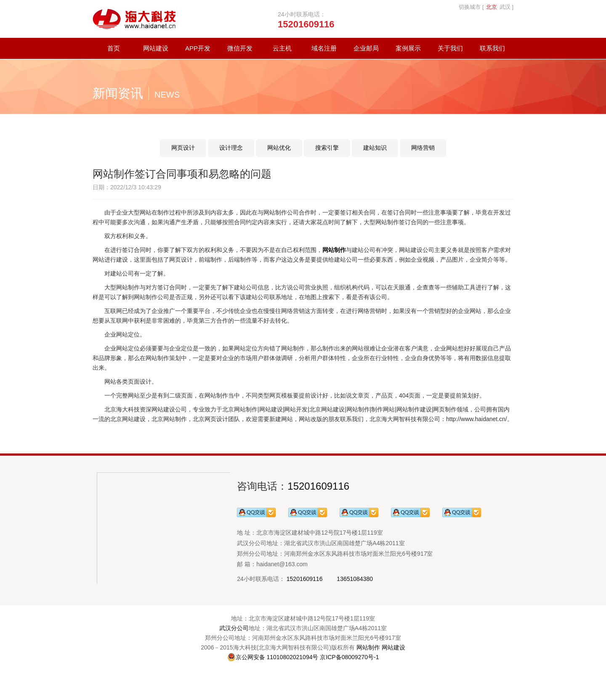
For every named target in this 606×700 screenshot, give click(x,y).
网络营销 (423, 148)
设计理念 (231, 148)
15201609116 (318, 486)
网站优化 (279, 148)
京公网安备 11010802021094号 (273, 657)
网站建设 (156, 48)
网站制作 (368, 647)
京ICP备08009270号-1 (349, 657)
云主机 (282, 48)
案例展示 (408, 48)
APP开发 (198, 48)
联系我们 (492, 48)
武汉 (505, 7)
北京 (492, 7)
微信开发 (240, 48)
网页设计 (183, 148)
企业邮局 (366, 48)
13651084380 (355, 579)
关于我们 (450, 48)
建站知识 (375, 148)
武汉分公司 (234, 628)
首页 (114, 48)
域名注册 (324, 48)
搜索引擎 (327, 148)
